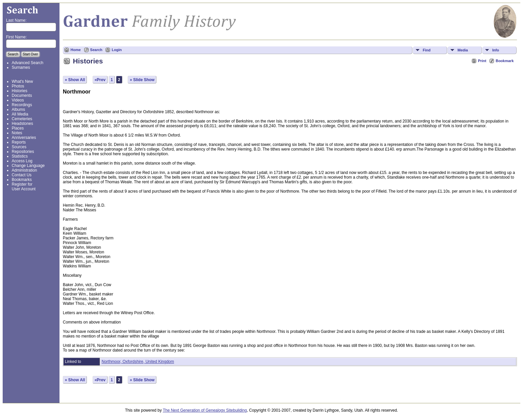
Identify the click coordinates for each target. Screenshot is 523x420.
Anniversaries (24, 138)
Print (482, 61)
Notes (17, 133)
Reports (19, 142)
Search (96, 50)
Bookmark (505, 61)
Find (427, 50)
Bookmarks (22, 180)
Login (117, 50)
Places (18, 128)
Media (463, 50)
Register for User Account (24, 187)
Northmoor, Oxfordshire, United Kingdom (138, 362)
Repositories (23, 152)
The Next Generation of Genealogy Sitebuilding (205, 410)
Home (76, 50)
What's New (22, 81)
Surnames (21, 67)
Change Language (28, 166)
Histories (20, 91)
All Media (20, 114)
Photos (18, 86)
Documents (22, 95)
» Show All (75, 80)
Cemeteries (22, 119)
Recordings (22, 105)
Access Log (22, 161)
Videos (18, 100)
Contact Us (22, 175)
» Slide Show (142, 80)
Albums (18, 110)
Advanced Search (28, 63)
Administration (24, 170)
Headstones (22, 124)
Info (496, 50)
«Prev (100, 80)
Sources (19, 147)
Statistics (20, 156)
